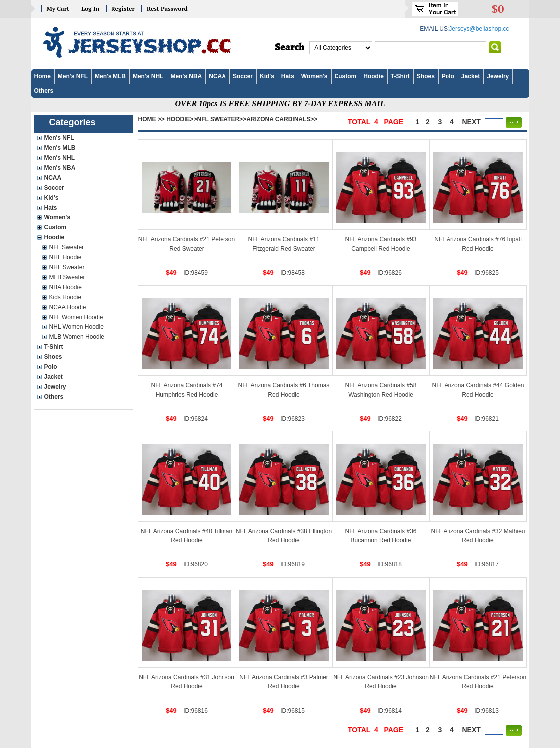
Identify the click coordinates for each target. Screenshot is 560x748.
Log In (90, 9)
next (472, 122)
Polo (448, 76)
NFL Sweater (67, 247)
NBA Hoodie (65, 287)
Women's (314, 76)
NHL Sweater (67, 267)
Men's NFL (73, 76)
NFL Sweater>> (222, 119)
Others (44, 91)
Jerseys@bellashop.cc (479, 29)
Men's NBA (186, 76)
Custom (346, 76)
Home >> (152, 119)
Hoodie (374, 76)
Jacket (471, 76)
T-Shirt (400, 76)
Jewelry (498, 76)
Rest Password (167, 9)
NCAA (217, 76)
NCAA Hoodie (68, 307)
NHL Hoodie (65, 257)
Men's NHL (148, 76)
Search (290, 47)
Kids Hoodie (65, 297)
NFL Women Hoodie (76, 317)
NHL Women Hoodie (76, 327)
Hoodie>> (181, 119)
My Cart (58, 9)
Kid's (267, 76)
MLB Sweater (67, 277)
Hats (288, 76)
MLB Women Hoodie (77, 337)
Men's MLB (110, 76)
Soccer (243, 76)
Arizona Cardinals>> (282, 119)
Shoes (426, 76)
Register (123, 9)
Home (43, 76)
